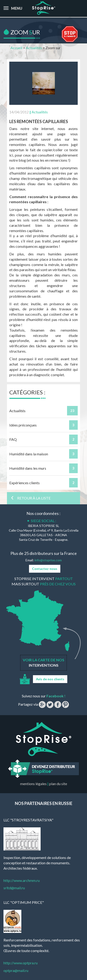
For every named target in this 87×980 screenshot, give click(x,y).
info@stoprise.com (48, 560)
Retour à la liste (31, 498)
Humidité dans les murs (28, 468)
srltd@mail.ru (14, 888)
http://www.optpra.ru (21, 963)
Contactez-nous (45, 569)
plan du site (58, 784)
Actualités (34, 48)
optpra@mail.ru (16, 970)
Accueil (16, 48)
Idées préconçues (23, 425)
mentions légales (33, 784)
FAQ (13, 439)
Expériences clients (24, 483)
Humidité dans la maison (29, 454)
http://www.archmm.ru (22, 880)
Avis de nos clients (50, 679)
